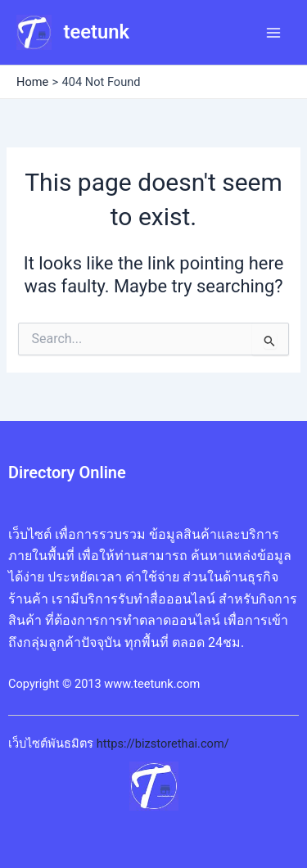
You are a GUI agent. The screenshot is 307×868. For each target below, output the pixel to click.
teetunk (97, 32)
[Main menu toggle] (273, 33)
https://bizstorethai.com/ (163, 744)
